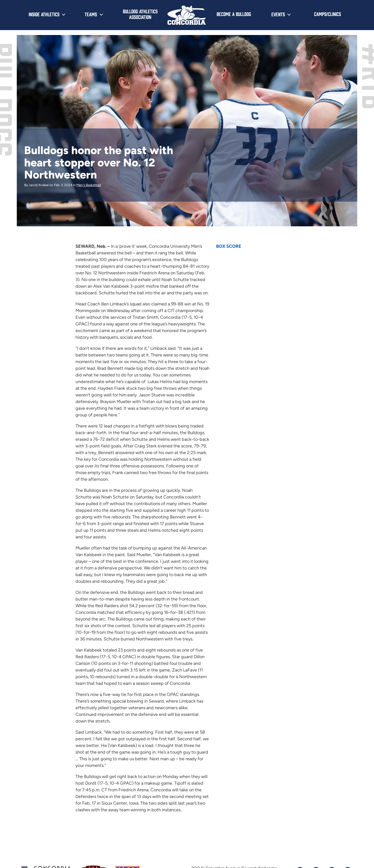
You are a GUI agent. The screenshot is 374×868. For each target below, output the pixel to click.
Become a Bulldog (234, 14)
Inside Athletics (44, 14)
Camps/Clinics (327, 14)
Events (278, 14)
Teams (91, 14)
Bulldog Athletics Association (140, 14)
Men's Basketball (89, 185)
